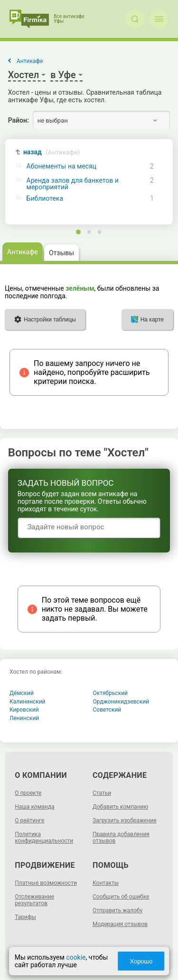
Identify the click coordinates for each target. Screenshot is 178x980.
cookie (76, 957)
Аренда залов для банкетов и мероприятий (73, 184)
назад (52, 152)
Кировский (24, 710)
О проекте (28, 793)
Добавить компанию (120, 807)
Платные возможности (46, 883)
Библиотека (45, 199)
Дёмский (22, 693)
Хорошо (141, 961)
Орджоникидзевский (121, 702)
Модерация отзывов (120, 924)
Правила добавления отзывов (121, 837)
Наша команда (35, 807)
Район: (19, 120)
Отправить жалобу (117, 910)
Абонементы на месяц (62, 166)
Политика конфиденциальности (44, 837)
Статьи (102, 793)
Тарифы (25, 917)
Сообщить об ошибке (121, 897)
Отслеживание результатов (34, 900)
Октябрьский (111, 693)
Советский (107, 710)
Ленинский (24, 718)
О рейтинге (29, 820)
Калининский (28, 702)
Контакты (106, 883)
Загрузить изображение (125, 820)
